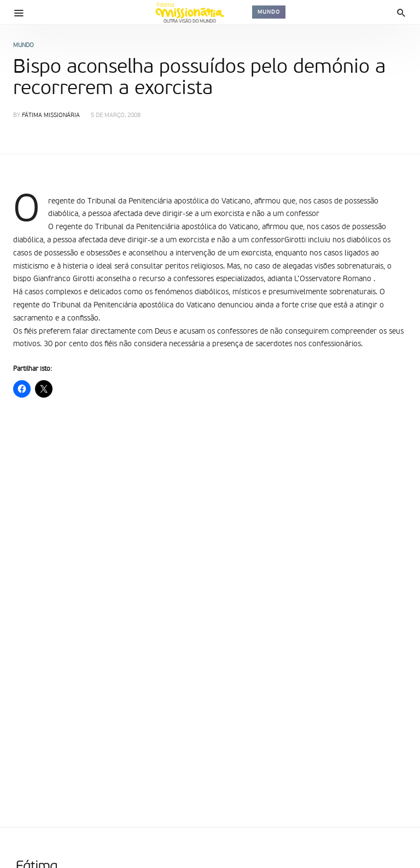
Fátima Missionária (51, 116)
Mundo (269, 12)
